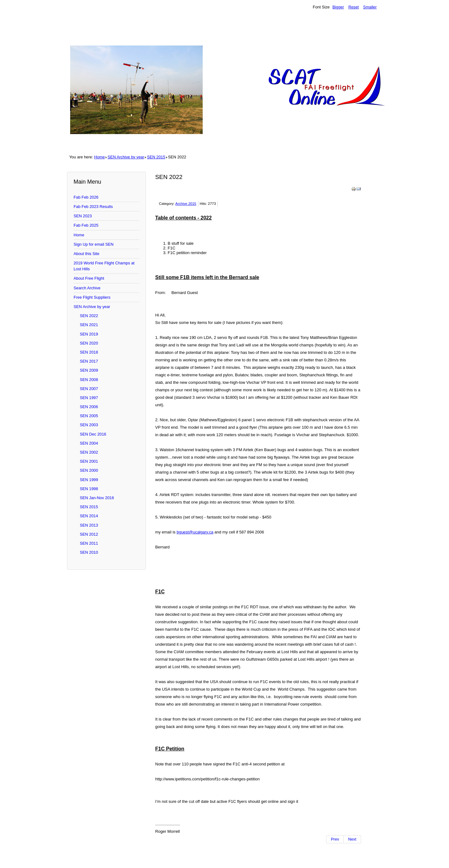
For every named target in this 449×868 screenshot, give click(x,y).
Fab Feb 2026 (86, 197)
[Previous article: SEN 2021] (335, 839)
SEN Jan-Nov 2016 (97, 498)
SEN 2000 (89, 470)
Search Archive (87, 288)
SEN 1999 (89, 480)
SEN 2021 (89, 325)
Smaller (370, 7)
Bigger (338, 7)
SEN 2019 (89, 334)
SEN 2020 (89, 343)
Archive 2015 (186, 204)
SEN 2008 (89, 380)
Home (99, 157)
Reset (353, 7)
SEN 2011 (89, 543)
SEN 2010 (89, 552)
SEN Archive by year (126, 157)
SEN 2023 (83, 216)
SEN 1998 (89, 489)
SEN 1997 (89, 398)
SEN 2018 (89, 352)
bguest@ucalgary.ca (195, 532)
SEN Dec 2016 (93, 434)
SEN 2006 (89, 407)
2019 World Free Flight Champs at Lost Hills (104, 266)
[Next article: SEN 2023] (352, 839)
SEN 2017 (89, 361)
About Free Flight (89, 278)
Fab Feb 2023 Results (93, 207)
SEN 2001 (89, 461)
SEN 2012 (89, 534)
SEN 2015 (156, 157)
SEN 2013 (89, 525)
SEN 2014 (89, 516)
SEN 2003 (89, 425)
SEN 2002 (89, 452)
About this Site (87, 254)
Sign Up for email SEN (94, 244)
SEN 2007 (89, 389)
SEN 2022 (89, 316)
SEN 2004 (89, 443)
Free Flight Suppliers (92, 297)
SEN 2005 (89, 416)
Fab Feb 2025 (86, 225)
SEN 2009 (89, 370)
